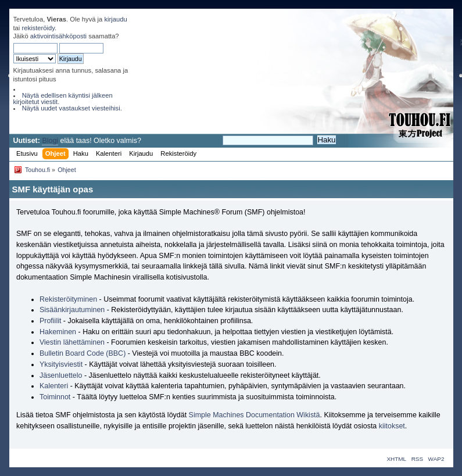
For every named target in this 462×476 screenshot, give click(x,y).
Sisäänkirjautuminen (72, 310)
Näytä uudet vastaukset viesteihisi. (72, 108)
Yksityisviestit (61, 364)
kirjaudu (115, 19)
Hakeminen (58, 332)
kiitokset (392, 426)
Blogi (50, 141)
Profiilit (50, 321)
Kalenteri (54, 386)
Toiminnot (55, 397)
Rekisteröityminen (68, 299)
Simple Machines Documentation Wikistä (255, 415)
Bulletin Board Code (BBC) (84, 353)
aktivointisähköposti (58, 36)
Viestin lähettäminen (72, 342)
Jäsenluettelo (61, 375)
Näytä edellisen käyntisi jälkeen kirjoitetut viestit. (63, 99)
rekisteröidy (38, 28)
